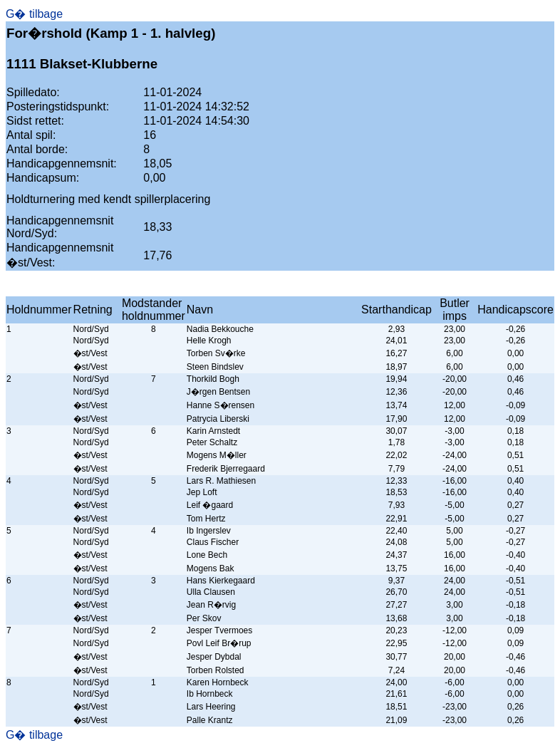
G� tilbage (34, 14)
